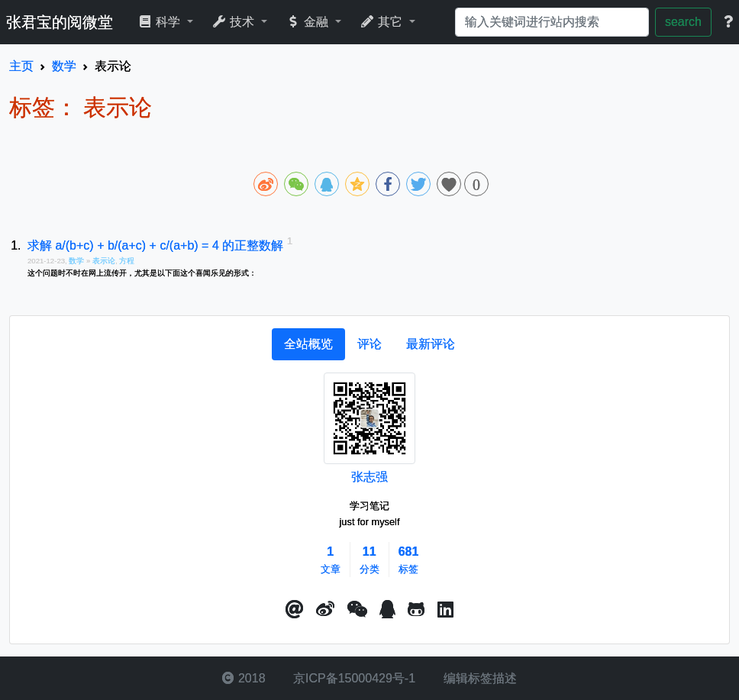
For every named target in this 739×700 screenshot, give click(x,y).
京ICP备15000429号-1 (353, 678)
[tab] (308, 344)
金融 (309, 22)
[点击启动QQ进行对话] (387, 610)
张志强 (369, 477)
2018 (244, 678)
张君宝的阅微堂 (60, 22)
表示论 (104, 261)
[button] (295, 610)
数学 (77, 261)
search (683, 22)
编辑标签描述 (478, 678)
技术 (235, 22)
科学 (161, 22)
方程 (127, 261)
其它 (383, 22)
